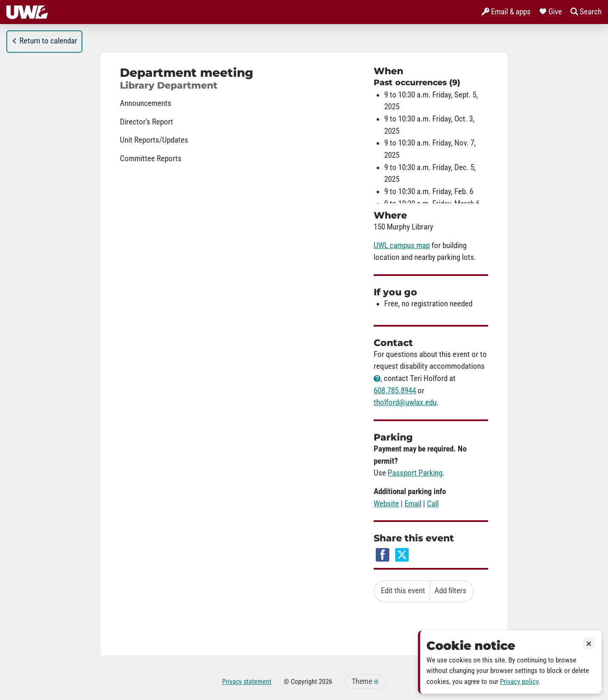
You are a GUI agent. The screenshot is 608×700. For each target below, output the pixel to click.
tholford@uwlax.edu (405, 403)
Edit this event (403, 591)
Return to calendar (44, 41)
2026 (326, 682)
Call (433, 504)
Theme (365, 681)
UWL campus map (402, 246)
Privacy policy (519, 682)
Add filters (451, 591)
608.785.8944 (395, 391)
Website (386, 504)
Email (413, 504)
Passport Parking (415, 473)
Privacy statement (247, 682)
